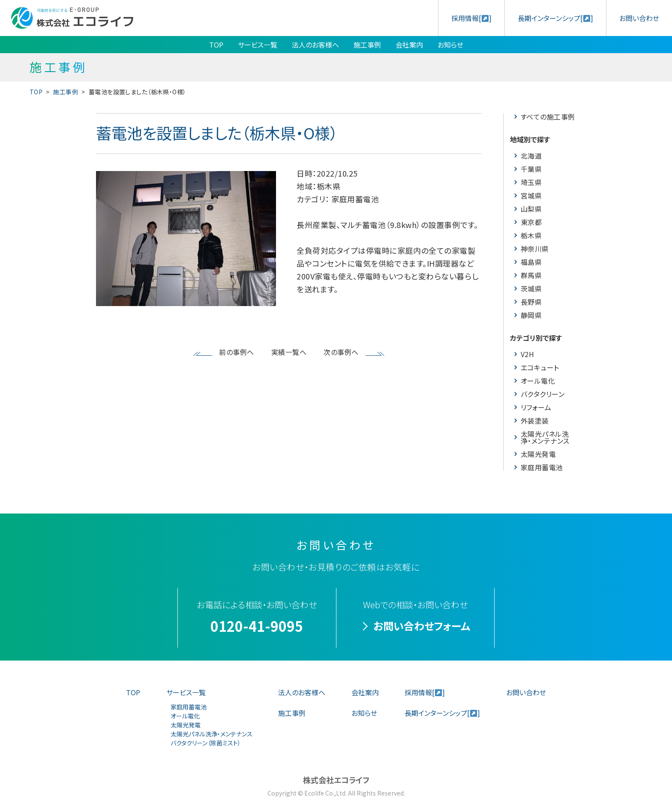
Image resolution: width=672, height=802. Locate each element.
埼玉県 (531, 182)
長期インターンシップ (555, 18)
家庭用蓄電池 (542, 467)
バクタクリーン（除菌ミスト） (206, 743)
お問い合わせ (639, 18)
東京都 (531, 222)
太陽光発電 (538, 454)
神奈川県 (535, 249)
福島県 (531, 262)
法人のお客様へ (315, 45)
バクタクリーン (543, 394)
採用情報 (471, 18)
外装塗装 (535, 421)
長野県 (531, 302)
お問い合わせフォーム (422, 626)
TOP (216, 45)
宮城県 (531, 195)
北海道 (531, 156)
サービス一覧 (258, 45)
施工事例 (367, 45)
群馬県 (531, 275)
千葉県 (531, 169)
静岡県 (531, 315)
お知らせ (450, 45)
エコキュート (540, 367)
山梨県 (531, 209)
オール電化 (538, 381)
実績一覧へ (289, 352)
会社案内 (409, 45)
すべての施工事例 (548, 117)
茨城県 (531, 288)
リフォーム (536, 407)
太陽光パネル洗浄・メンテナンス (545, 437)
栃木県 (531, 235)
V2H (527, 354)
